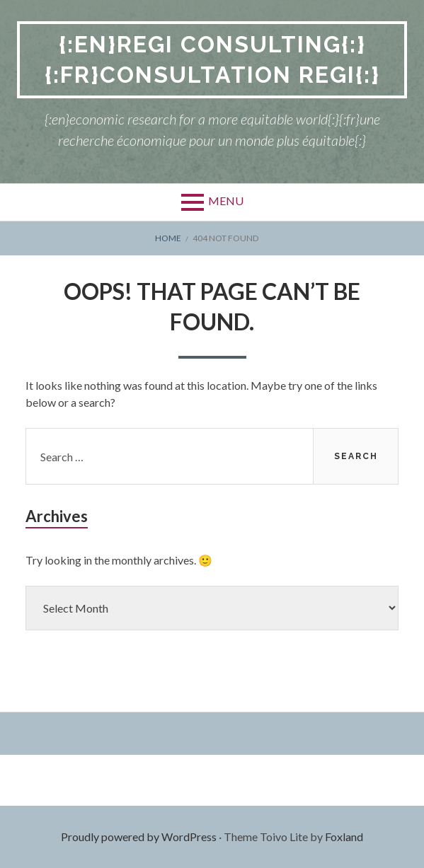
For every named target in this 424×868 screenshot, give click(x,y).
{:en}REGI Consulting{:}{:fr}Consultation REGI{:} (212, 59)
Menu (226, 201)
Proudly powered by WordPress (139, 837)
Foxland (344, 837)
